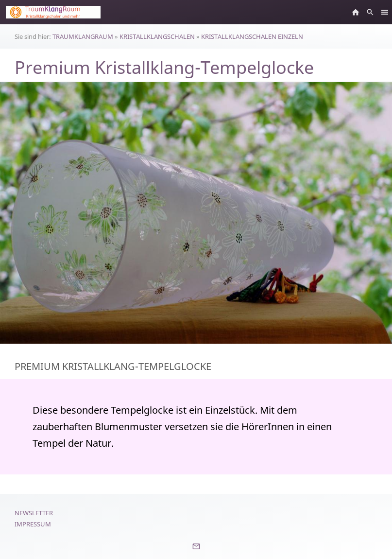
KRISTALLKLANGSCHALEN (157, 36)
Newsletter (34, 513)
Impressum (33, 524)
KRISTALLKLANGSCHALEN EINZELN (252, 36)
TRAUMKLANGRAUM (83, 36)
